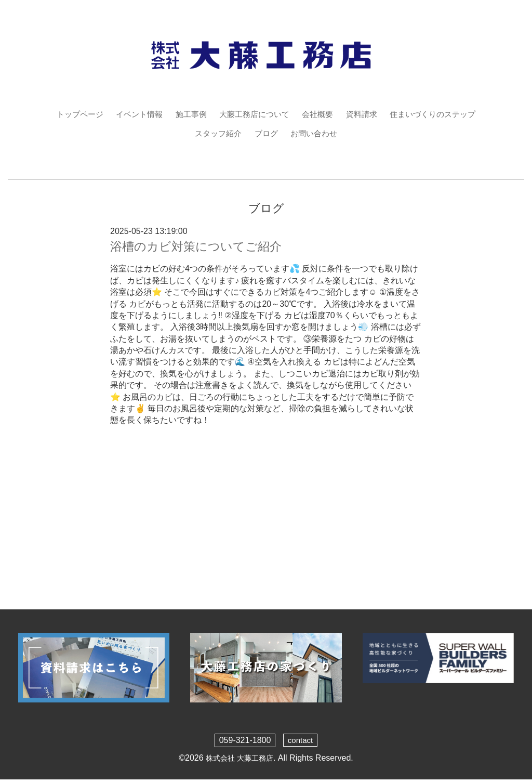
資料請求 (366, 114)
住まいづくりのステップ (441, 114)
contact (300, 742)
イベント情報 (132, 114)
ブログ (266, 134)
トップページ (70, 114)
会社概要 (320, 114)
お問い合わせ (316, 134)
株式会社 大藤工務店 (240, 760)
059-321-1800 (244, 742)
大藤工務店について (254, 114)
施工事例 (187, 114)
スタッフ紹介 (216, 134)
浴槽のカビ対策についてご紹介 (199, 249)
